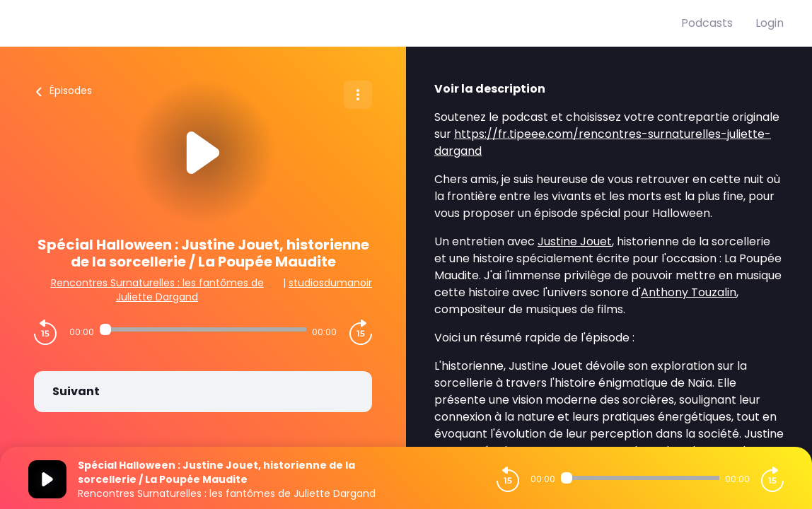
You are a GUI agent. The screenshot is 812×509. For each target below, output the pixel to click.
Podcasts (707, 23)
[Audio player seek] (203, 329)
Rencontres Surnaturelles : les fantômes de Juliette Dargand (157, 290)
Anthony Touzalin (689, 292)
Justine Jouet (575, 241)
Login (770, 23)
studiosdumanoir (330, 283)
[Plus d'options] (358, 95)
